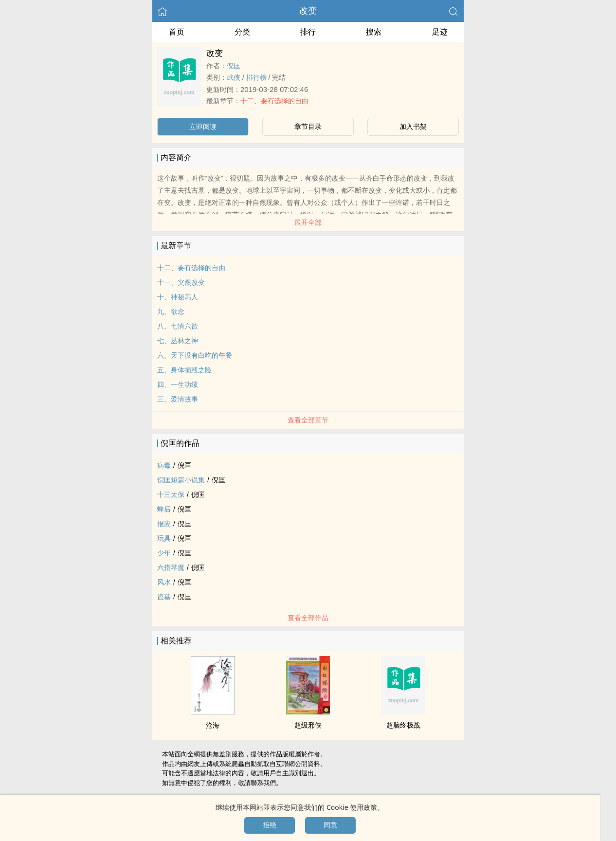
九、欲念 (171, 311)
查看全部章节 (308, 420)
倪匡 (234, 66)
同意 (330, 825)
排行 (308, 32)
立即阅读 (203, 127)
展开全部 (308, 222)
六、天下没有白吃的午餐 (195, 355)
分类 (242, 32)
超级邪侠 (308, 725)
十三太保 (171, 494)
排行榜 (256, 77)
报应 (164, 524)
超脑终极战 (403, 725)
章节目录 (308, 127)
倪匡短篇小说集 (181, 480)
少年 (164, 553)
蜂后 (164, 509)
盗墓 (164, 597)
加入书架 (413, 127)
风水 (164, 582)
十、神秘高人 (178, 297)
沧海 (213, 725)
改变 (308, 11)
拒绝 (270, 825)
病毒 (164, 465)
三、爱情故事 (178, 399)
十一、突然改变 (181, 282)
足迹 (440, 32)
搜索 (374, 32)
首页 (177, 32)
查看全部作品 (308, 618)
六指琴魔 (171, 567)
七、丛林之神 (178, 341)
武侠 (234, 77)
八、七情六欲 (178, 326)
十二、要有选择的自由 (274, 101)
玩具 (164, 538)
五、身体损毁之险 (184, 370)
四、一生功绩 (178, 384)
